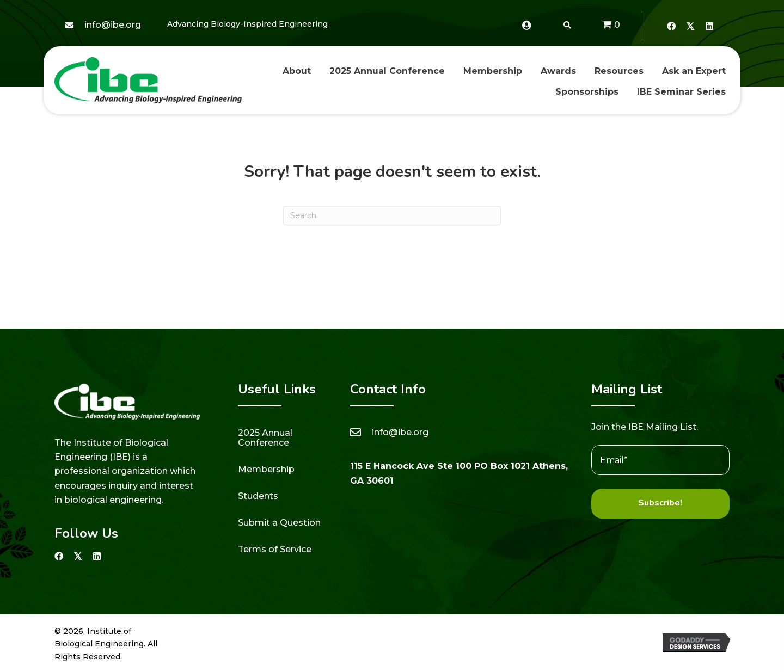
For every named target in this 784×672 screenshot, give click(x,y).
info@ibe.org (113, 25)
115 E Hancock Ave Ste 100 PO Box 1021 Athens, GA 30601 (459, 473)
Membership (266, 469)
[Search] (392, 216)
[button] (671, 26)
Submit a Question (279, 523)
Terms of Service (275, 549)
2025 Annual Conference (265, 438)
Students (258, 496)
